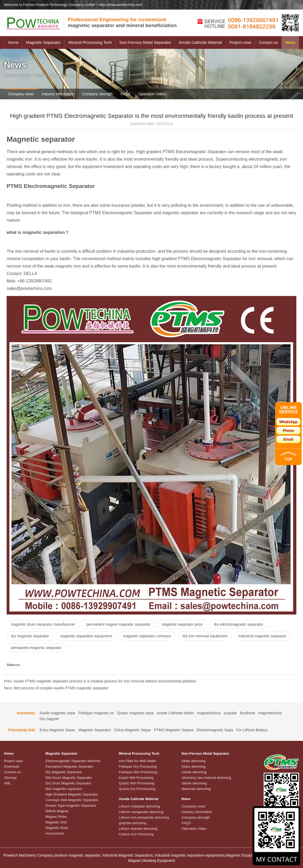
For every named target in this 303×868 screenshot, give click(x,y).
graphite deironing (133, 823)
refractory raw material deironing (206, 778)
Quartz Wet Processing (136, 783)
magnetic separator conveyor (147, 636)
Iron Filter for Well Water (137, 761)
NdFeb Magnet (57, 811)
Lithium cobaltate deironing (139, 806)
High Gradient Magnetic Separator (72, 794)
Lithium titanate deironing (138, 829)
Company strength (97, 94)
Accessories (55, 833)
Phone (289, 431)
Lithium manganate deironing (141, 812)
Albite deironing (193, 761)
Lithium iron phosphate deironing (144, 817)
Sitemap (10, 778)
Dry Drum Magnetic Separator (68, 783)
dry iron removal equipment (205, 636)
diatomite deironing (196, 789)
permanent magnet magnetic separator (118, 624)
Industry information (58, 94)
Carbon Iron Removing (136, 834)
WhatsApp (288, 422)
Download (12, 766)
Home (13, 42)
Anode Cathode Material (200, 42)
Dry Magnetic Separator (64, 772)
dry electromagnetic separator (238, 624)
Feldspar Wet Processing (138, 772)
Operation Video (152, 94)
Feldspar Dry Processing (138, 766)
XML (8, 783)
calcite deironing (194, 772)
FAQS (126, 94)
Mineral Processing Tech (90, 42)
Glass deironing (193, 766)
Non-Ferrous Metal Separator (145, 42)
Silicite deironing (194, 783)
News (290, 42)
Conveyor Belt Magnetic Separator (72, 800)
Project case (240, 42)
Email (288, 439)
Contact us (268, 42)
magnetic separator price (182, 624)
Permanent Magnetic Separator (70, 766)
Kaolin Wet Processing (136, 778)
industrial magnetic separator (263, 636)
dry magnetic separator (30, 636)
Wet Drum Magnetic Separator (69, 778)
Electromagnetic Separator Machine (73, 761)
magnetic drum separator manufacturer (43, 624)
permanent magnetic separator (36, 648)
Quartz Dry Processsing (137, 789)
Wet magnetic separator (64, 789)
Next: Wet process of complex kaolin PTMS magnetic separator (56, 688)
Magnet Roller (56, 817)
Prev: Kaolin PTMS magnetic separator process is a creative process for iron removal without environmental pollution (100, 681)
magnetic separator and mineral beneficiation (122, 22)
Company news (21, 94)
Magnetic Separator (43, 42)
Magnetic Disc (56, 822)
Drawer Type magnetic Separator (71, 805)
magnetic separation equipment (86, 636)
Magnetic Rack (57, 828)
